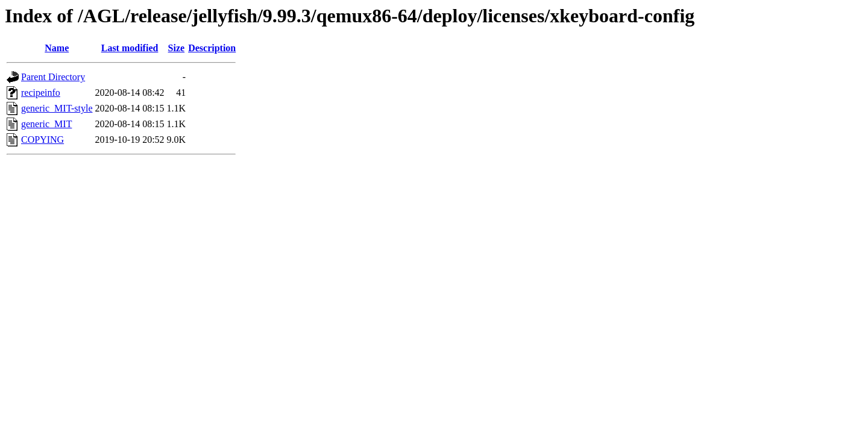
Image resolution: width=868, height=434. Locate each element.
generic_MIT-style (57, 108)
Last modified (130, 48)
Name (57, 48)
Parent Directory (53, 77)
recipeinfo (41, 93)
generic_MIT (46, 124)
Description (212, 48)
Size (177, 48)
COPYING (42, 140)
